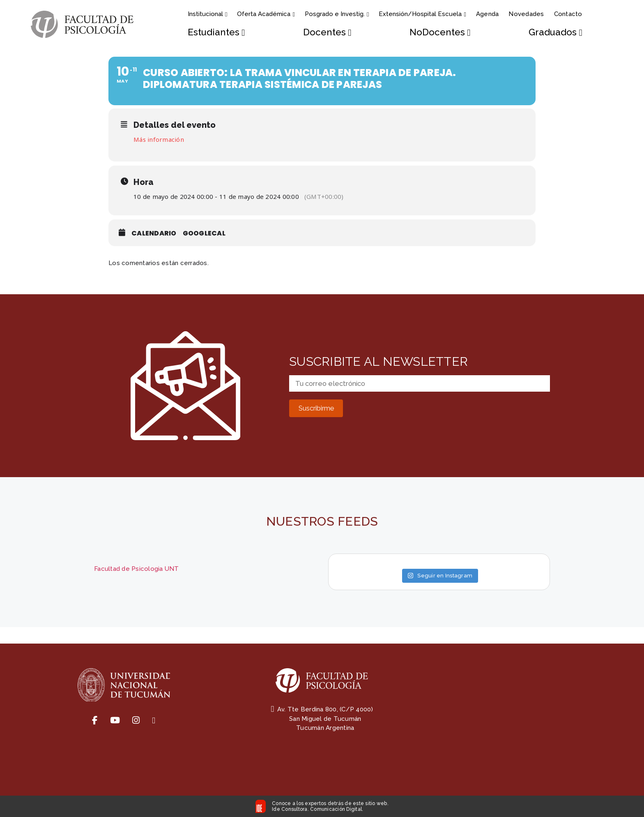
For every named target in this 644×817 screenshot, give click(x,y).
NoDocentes (440, 32)
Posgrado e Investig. (337, 14)
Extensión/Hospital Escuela (422, 14)
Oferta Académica (266, 14)
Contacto (568, 14)
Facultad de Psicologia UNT (137, 569)
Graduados (555, 32)
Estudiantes (216, 32)
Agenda (488, 14)
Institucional (207, 14)
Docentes (327, 32)
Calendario (154, 233)
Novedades (526, 14)
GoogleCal (204, 233)
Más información (159, 139)
